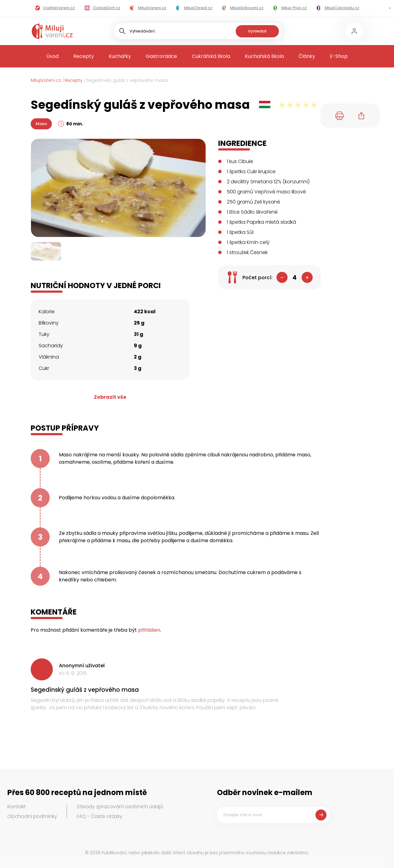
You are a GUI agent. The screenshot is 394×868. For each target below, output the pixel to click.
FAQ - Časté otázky (100, 816)
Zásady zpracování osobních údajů (120, 807)
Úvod (52, 56)
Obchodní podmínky (32, 816)
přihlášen (149, 630)
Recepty (84, 56)
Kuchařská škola (264, 56)
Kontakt (17, 807)
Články (307, 56)
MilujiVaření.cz (46, 80)
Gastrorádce (161, 56)
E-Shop (339, 56)
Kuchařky (120, 56)
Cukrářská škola (211, 56)
